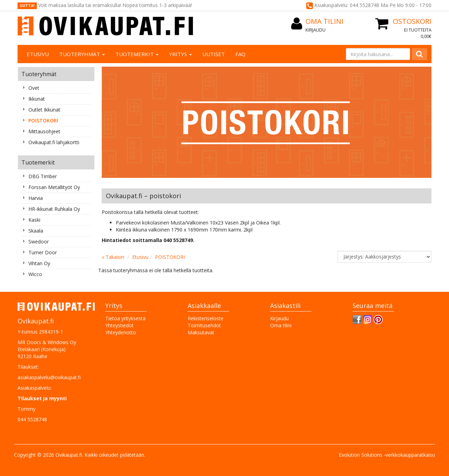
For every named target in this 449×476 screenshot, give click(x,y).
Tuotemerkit (137, 54)
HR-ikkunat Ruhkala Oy (54, 209)
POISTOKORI (43, 120)
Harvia (36, 198)
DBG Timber (43, 176)
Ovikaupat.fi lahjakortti (54, 142)
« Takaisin (113, 257)
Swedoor (39, 242)
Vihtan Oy (39, 263)
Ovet (34, 88)
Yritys (180, 54)
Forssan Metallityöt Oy (54, 187)
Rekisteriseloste (206, 318)
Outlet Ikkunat (44, 110)
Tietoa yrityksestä (125, 318)
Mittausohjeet (44, 131)
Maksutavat (201, 332)
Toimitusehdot (204, 325)
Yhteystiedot (119, 325)
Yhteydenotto (121, 332)
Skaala (36, 231)
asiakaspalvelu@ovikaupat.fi (49, 377)
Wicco (35, 274)
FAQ (240, 54)
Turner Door (43, 252)
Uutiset (214, 54)
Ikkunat (37, 99)
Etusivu (38, 54)
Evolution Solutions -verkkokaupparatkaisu (387, 455)
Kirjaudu (316, 30)
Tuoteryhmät (82, 54)
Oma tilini (281, 325)
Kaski (34, 220)
